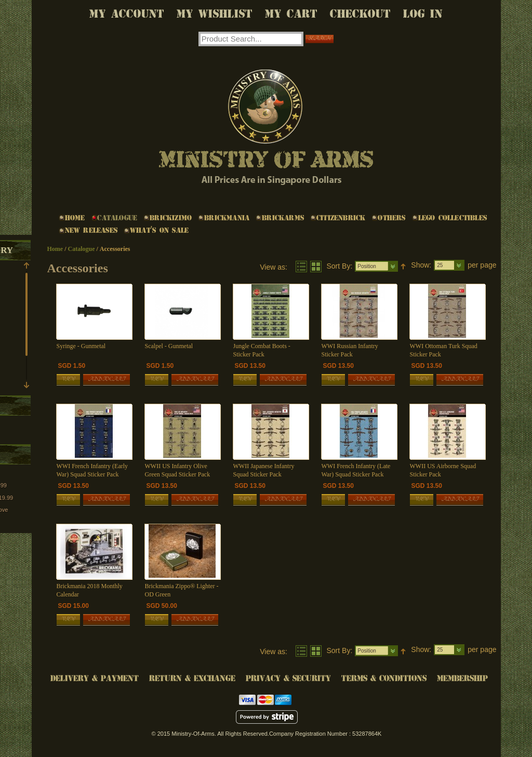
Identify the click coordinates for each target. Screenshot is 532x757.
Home (55, 249)
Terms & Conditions (384, 678)
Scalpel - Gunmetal (169, 346)
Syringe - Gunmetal (81, 346)
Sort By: (340, 266)
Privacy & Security (288, 678)
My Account (127, 14)
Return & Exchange (192, 678)
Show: (421, 265)
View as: (274, 267)
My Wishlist (215, 14)
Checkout (360, 14)
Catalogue (82, 249)
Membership (462, 678)
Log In (423, 14)
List (301, 267)
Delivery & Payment (95, 678)
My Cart (291, 14)
